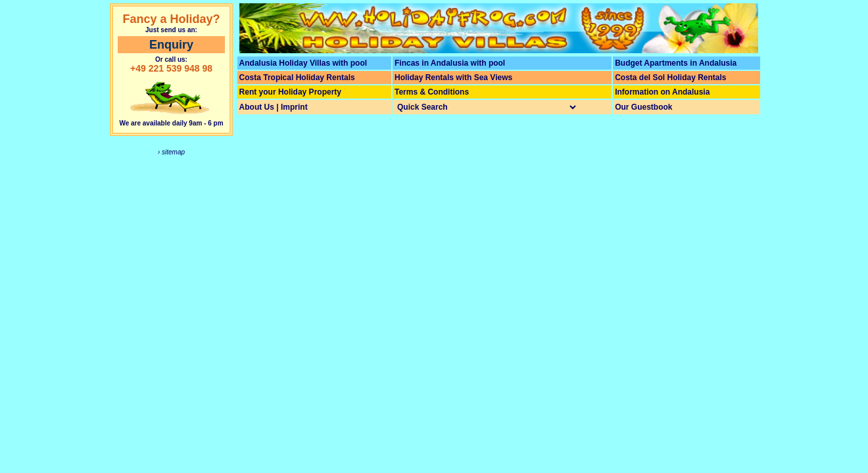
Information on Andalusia (662, 92)
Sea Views (494, 78)
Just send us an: (171, 30)
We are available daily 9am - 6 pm (171, 123)
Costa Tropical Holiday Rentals (297, 78)
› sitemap (171, 152)
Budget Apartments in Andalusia (676, 63)
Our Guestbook (643, 107)
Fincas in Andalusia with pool (450, 63)
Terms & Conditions (432, 92)
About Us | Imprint (274, 107)
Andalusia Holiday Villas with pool (303, 63)
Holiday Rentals (424, 78)
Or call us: (171, 59)
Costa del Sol (640, 78)
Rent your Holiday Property (290, 92)
